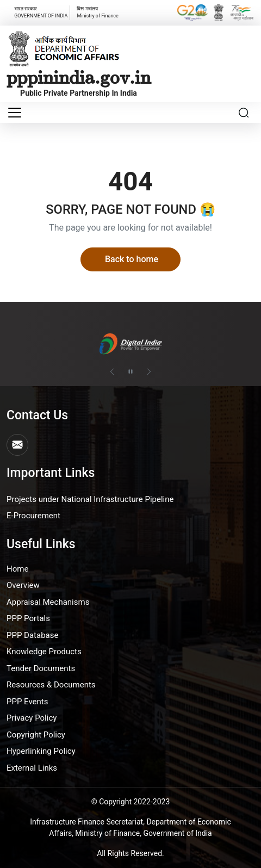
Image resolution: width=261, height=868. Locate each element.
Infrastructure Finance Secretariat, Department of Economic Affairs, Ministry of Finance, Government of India (130, 827)
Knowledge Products (44, 652)
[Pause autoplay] (130, 371)
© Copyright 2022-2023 (131, 802)
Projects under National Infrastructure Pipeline (90, 499)
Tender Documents (41, 668)
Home (17, 569)
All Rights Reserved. (130, 853)
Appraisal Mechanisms (48, 602)
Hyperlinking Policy (41, 751)
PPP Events (27, 702)
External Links (32, 768)
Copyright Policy (36, 735)
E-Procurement (33, 516)
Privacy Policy (32, 718)
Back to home (132, 259)
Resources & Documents (51, 685)
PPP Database (32, 635)
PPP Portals (28, 618)
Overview (23, 585)
